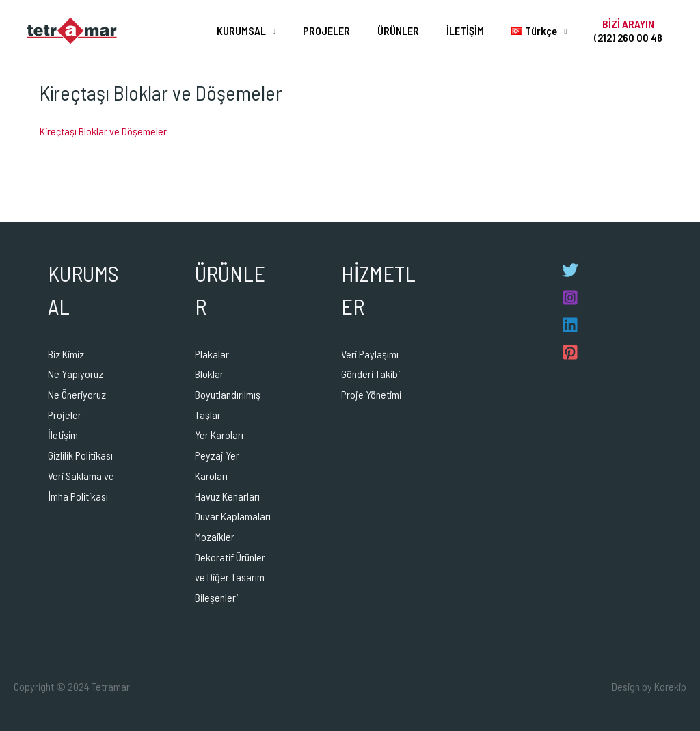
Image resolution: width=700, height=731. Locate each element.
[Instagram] (570, 297)
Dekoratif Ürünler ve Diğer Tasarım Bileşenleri (230, 577)
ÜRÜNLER (417, 30)
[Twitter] (570, 270)
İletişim (63, 435)
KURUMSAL (271, 30)
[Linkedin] (570, 325)
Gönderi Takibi (371, 374)
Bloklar (209, 374)
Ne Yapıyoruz (76, 374)
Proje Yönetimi (371, 394)
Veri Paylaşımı (370, 354)
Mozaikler (215, 536)
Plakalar (212, 354)
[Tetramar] (72, 29)
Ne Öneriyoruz (77, 394)
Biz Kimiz (66, 354)
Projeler (65, 415)
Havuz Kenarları (227, 496)
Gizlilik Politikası (80, 455)
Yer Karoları (219, 435)
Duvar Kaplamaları (233, 516)
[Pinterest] (570, 352)
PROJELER (351, 30)
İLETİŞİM (479, 30)
